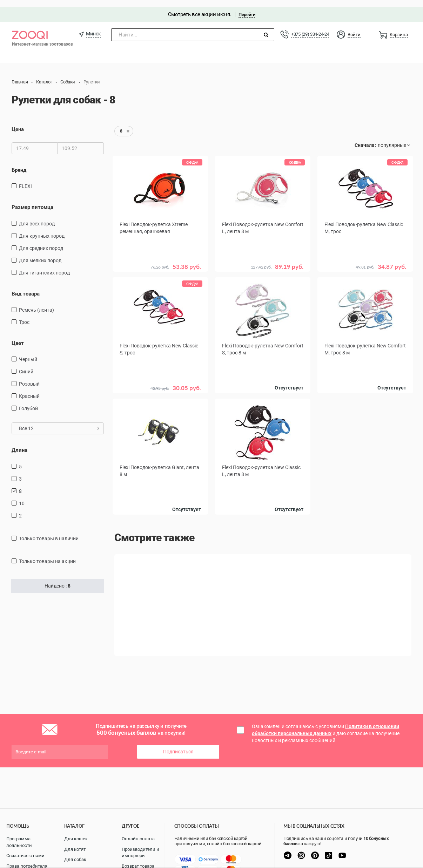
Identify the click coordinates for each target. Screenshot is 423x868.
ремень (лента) (36, 303)
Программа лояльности (19, 842)
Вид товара (26, 287)
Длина (19, 443)
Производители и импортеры (140, 853)
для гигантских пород (44, 266)
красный (29, 389)
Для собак (75, 859)
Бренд (19, 163)
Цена (18, 123)
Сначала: (365, 138)
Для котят (75, 849)
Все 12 (59, 422)
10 (22, 496)
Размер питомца (32, 200)
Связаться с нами (25, 856)
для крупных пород (42, 229)
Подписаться (178, 745)
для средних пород (41, 241)
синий (26, 365)
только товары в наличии (49, 531)
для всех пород (37, 217)
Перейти (247, 8)
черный (28, 353)
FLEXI (25, 179)
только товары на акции (47, 554)
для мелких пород (40, 253)
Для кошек (76, 839)
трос (24, 315)
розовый (29, 377)
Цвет (18, 336)
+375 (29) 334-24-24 (310, 27)
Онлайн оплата (138, 839)
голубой (28, 402)
